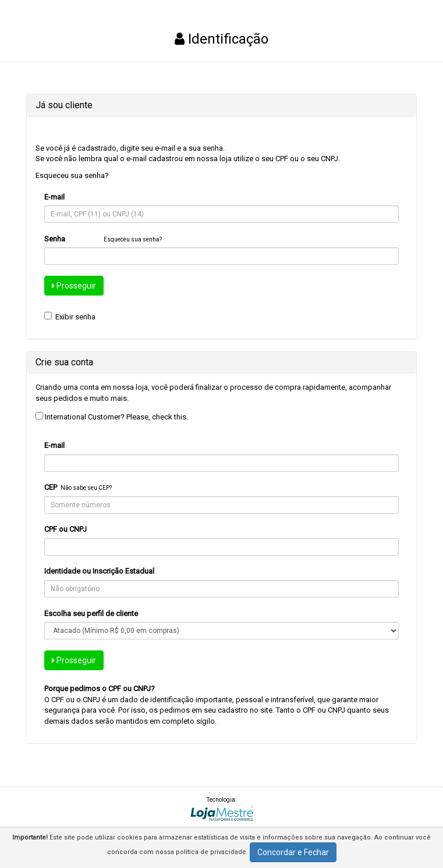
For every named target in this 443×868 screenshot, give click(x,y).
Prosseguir (74, 286)
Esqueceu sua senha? (72, 175)
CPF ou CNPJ (65, 529)
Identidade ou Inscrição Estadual (99, 571)
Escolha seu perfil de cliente (91, 613)
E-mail (54, 197)
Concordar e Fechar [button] (293, 852)
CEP (51, 487)
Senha (55, 239)
